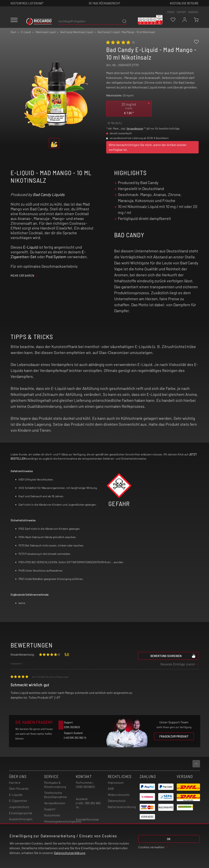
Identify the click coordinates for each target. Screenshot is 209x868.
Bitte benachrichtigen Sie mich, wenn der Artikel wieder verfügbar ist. (148, 147)
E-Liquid (30, 247)
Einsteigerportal (21, 813)
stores (171, 12)
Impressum (116, 782)
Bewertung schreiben (173, 656)
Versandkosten (135, 128)
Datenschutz (117, 801)
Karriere (193, 12)
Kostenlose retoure (184, 3)
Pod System (56, 257)
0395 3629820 (85, 787)
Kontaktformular (87, 819)
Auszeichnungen (21, 819)
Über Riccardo (19, 788)
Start (13, 32)
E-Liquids (16, 795)
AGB (111, 788)
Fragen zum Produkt (174, 736)
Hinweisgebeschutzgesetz (63, 821)
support (181, 12)
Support (50, 809)
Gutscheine (52, 815)
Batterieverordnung (122, 807)
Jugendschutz (19, 807)
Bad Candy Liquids (49, 194)
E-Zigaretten (18, 801)
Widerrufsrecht (119, 795)
